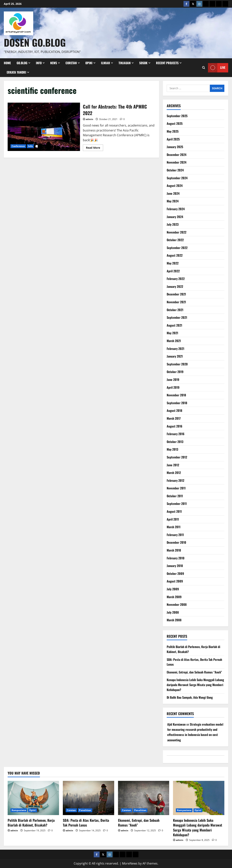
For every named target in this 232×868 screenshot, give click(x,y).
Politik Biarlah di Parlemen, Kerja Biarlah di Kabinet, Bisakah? (31, 823)
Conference (18, 146)
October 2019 (175, 372)
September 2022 (177, 248)
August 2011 (174, 511)
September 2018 (177, 403)
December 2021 (176, 294)
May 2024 (173, 201)
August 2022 (175, 255)
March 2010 (174, 550)
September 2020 (177, 364)
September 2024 (177, 178)
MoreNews (130, 863)
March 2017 (174, 418)
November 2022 (177, 232)
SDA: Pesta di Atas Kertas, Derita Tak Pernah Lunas (86, 823)
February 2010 (176, 558)
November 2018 (176, 395)
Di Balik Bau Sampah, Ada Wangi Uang (190, 697)
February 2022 (176, 279)
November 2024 (177, 162)
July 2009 (173, 589)
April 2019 (173, 387)
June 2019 (173, 380)
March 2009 (174, 597)
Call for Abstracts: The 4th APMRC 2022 (44, 127)
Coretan (71, 63)
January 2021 (175, 356)
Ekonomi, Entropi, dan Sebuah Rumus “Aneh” (194, 672)
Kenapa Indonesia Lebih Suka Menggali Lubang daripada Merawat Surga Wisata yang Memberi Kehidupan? (195, 685)
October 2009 (175, 574)
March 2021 (174, 341)
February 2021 (175, 349)
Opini (89, 63)
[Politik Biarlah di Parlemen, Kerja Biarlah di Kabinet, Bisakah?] (33, 798)
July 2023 (173, 224)
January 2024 (175, 217)
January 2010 (175, 566)
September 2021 (177, 317)
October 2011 (175, 496)
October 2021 (175, 310)
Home (7, 63)
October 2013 (175, 442)
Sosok (143, 63)
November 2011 (176, 488)
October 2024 (175, 170)
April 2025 (173, 139)
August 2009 (175, 581)
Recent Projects (167, 63)
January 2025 (175, 147)
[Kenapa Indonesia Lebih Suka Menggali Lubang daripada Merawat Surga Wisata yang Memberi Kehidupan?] (199, 798)
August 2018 (174, 410)
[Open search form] (204, 68)
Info (39, 63)
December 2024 (177, 155)
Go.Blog (22, 63)
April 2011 (173, 519)
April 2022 (173, 271)
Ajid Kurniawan (176, 724)
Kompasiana (19, 810)
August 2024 (175, 186)
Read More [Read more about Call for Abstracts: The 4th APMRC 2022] (95, 148)
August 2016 (175, 426)
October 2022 (175, 240)
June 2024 (173, 193)
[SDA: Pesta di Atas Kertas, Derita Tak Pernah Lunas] (89, 798)
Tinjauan (125, 63)
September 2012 (177, 457)
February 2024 (176, 209)
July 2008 (173, 612)
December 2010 (176, 542)
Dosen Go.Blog (35, 42)
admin (89, 119)
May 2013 (172, 449)
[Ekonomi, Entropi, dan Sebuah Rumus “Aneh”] (144, 798)
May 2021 (172, 333)
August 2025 (175, 123)
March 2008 (174, 620)
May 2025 (173, 131)
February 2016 (176, 434)
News (54, 63)
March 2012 (174, 473)
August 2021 (174, 325)
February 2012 (175, 480)
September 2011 (177, 504)
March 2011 (174, 527)
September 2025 (177, 116)
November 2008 (177, 604)
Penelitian (85, 810)
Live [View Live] (217, 68)
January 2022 (175, 286)
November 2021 (176, 302)
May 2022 (173, 263)
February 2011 (175, 535)
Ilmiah (105, 63)
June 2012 (173, 465)
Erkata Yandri (16, 72)
